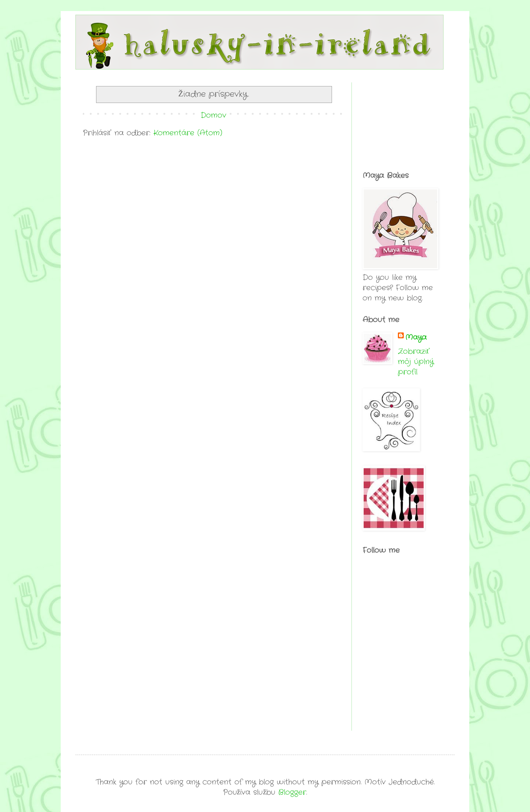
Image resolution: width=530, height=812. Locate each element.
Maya (416, 338)
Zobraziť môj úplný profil (416, 362)
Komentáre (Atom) (188, 133)
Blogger (292, 792)
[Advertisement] (399, 119)
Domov (213, 115)
